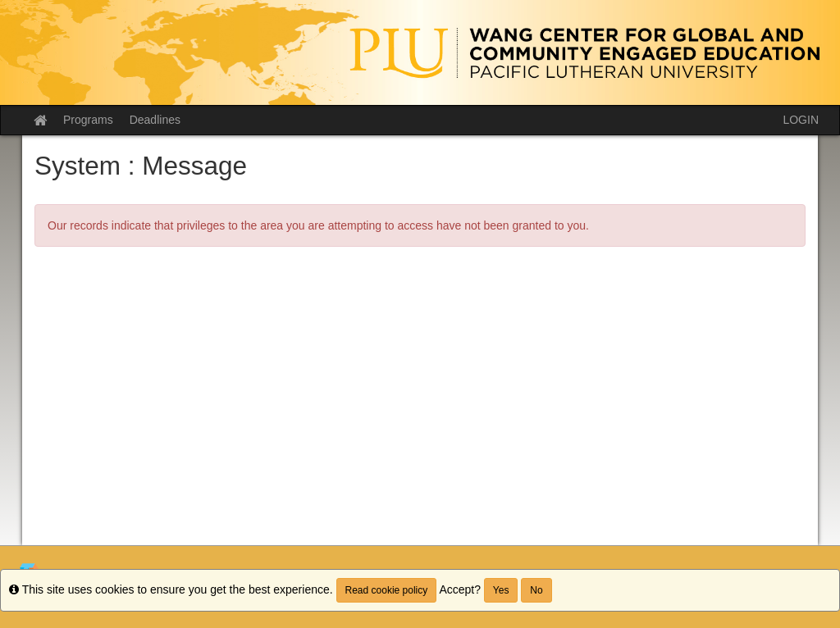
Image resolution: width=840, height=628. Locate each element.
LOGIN (801, 120)
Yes (501, 590)
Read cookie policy (387, 590)
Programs (88, 120)
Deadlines (155, 120)
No (536, 590)
